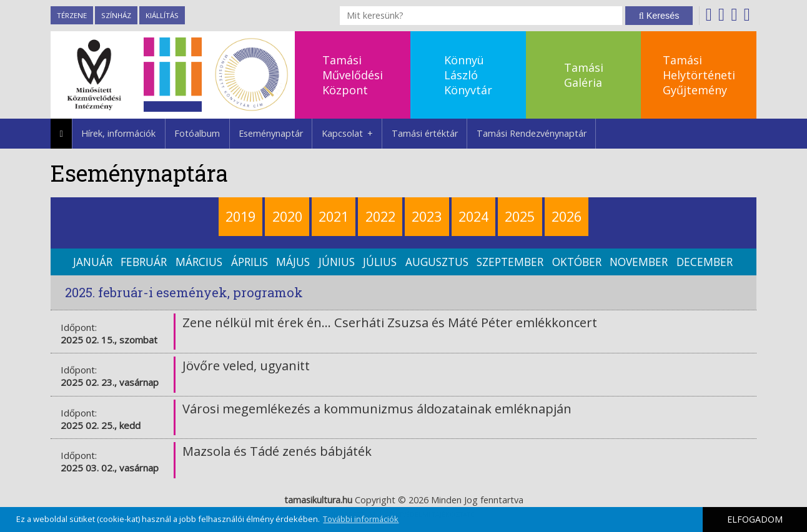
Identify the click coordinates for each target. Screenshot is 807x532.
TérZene (72, 15)
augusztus (437, 262)
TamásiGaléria (584, 75)
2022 (380, 216)
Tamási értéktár (425, 133)
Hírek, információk (118, 133)
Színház (116, 15)
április (250, 262)
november (639, 262)
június (337, 262)
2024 (473, 216)
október (577, 262)
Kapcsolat (352, 134)
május (293, 262)
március (199, 262)
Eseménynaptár (271, 133)
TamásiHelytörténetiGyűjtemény (699, 75)
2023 (427, 216)
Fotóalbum (197, 133)
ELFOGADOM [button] (755, 519)
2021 (334, 216)
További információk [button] (361, 519)
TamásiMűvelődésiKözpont (353, 75)
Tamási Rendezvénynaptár (532, 133)
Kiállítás (162, 15)
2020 (287, 216)
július (380, 262)
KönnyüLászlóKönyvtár (468, 75)
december (705, 262)
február (144, 262)
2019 (240, 216)
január (93, 262)
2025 (520, 216)
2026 (567, 216)
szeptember (510, 262)
